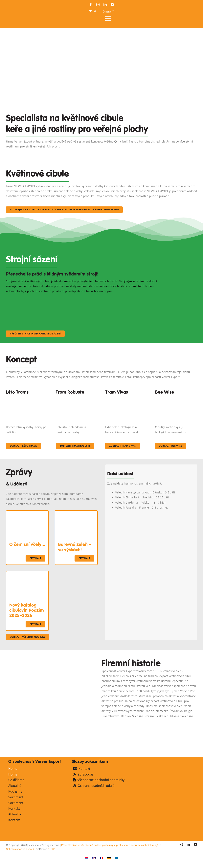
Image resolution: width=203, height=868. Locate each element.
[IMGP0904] (77, 398)
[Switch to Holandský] (86, 858)
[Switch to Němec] (109, 858)
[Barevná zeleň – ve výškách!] (76, 513)
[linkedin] (105, 5)
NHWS (52, 849)
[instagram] (98, 5)
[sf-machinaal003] (134, 299)
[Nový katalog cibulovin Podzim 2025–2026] (27, 574)
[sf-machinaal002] (82, 299)
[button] (95, 11)
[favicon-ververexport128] (182, 739)
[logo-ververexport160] (14, 20)
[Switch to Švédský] (117, 858)
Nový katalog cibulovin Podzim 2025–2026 (27, 610)
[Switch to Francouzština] (101, 858)
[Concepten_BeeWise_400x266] (176, 398)
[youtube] (112, 5)
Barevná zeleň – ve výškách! (75, 547)
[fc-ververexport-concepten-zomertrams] (27, 398)
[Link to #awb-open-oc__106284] (150, 19)
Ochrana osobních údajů (20, 849)
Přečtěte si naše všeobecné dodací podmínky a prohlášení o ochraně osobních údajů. (110, 845)
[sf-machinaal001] (29, 299)
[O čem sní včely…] (27, 513)
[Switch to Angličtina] (94, 858)
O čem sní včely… (27, 544)
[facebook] (91, 5)
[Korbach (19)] (126, 398)
